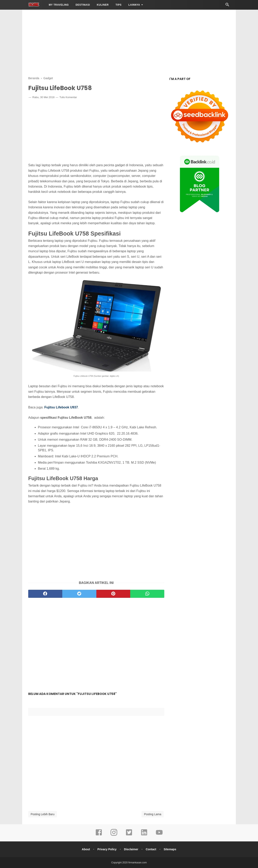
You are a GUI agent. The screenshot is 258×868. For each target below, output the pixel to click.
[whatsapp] (147, 594)
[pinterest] (113, 594)
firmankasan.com (138, 863)
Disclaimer (131, 849)
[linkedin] (144, 835)
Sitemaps (170, 849)
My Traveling (59, 5)
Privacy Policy (107, 849)
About (85, 849)
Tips (119, 5)
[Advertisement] (129, 42)
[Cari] (227, 6)
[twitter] (79, 594)
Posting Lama (153, 814)
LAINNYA (134, 5)
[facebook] (45, 594)
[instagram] (114, 835)
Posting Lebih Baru (43, 814)
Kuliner (103, 5)
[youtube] (159, 835)
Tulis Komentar (68, 97)
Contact (151, 849)
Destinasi (83, 5)
